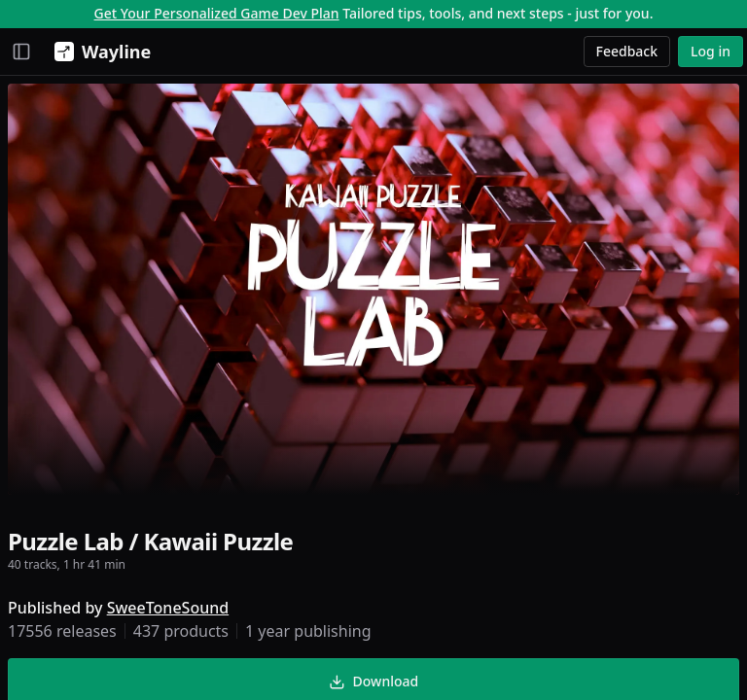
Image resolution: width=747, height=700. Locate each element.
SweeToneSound (168, 608)
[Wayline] (99, 52)
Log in (711, 51)
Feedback (627, 51)
